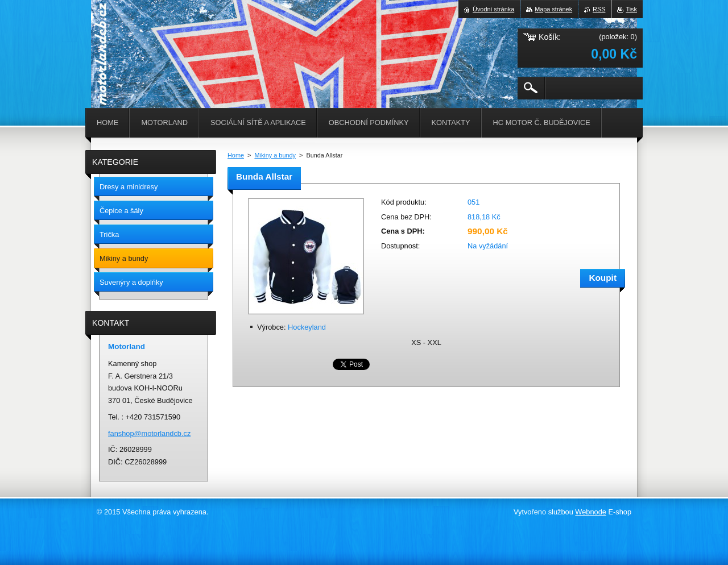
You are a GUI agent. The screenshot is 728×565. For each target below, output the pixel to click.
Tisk (631, 9)
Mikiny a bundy (275, 155)
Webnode (591, 512)
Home (236, 155)
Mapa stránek (553, 9)
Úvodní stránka (493, 9)
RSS (599, 9)
